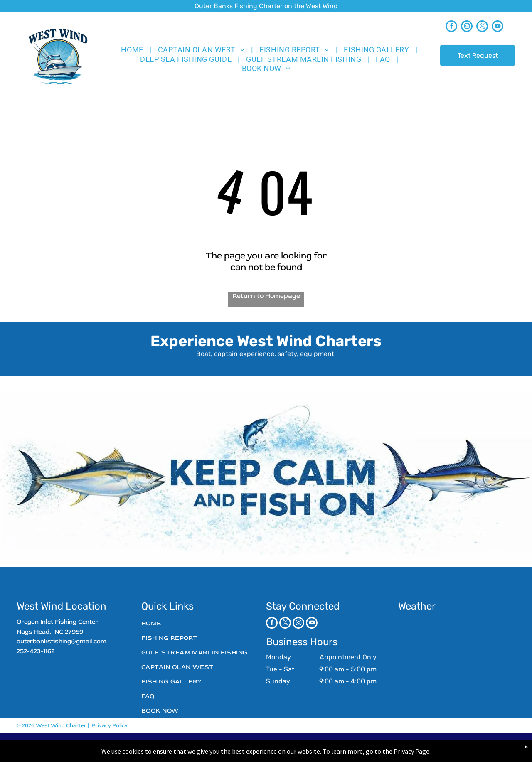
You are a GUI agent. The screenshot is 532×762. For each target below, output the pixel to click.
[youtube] (498, 27)
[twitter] (482, 27)
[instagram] (467, 27)
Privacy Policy (110, 725)
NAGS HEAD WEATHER (451, 648)
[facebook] (451, 27)
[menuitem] (133, 50)
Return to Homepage (266, 296)
